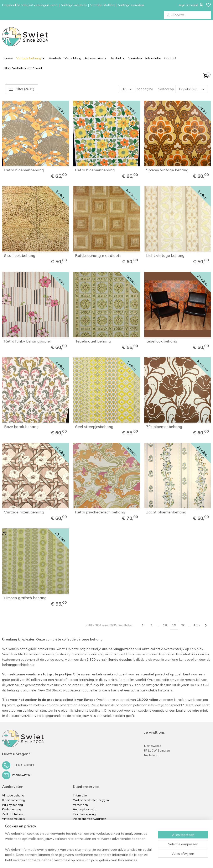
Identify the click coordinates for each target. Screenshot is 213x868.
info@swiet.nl (21, 775)
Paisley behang (12, 805)
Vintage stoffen (102, 5)
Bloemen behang (14, 800)
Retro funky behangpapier (28, 341)
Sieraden (135, 58)
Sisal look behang (20, 256)
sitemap (121, 860)
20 (183, 625)
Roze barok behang (21, 427)
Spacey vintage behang (167, 170)
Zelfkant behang (13, 814)
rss (129, 860)
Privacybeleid (82, 823)
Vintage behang (31, 58)
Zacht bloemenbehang (166, 512)
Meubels (55, 58)
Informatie (153, 58)
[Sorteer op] (192, 89)
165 (197, 625)
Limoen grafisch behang (25, 598)
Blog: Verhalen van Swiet (23, 68)
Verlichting (73, 58)
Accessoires (96, 58)
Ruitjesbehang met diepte (98, 256)
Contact (170, 58)
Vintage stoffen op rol (17, 833)
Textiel (118, 58)
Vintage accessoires (16, 828)
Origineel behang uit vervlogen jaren (30, 5)
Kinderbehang (12, 809)
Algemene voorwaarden (90, 819)
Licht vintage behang (165, 256)
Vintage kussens (13, 837)
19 (174, 625)
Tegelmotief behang (93, 341)
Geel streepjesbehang (94, 427)
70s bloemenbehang (164, 427)
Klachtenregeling (84, 814)
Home (8, 58)
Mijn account (191, 5)
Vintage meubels (74, 5)
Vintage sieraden (131, 5)
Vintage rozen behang (24, 512)
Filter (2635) (22, 89)
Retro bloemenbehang (24, 170)
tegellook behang (162, 341)
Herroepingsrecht (85, 809)
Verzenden (80, 805)
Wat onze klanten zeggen (91, 800)
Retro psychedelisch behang (100, 512)
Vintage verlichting (15, 823)
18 (165, 625)
